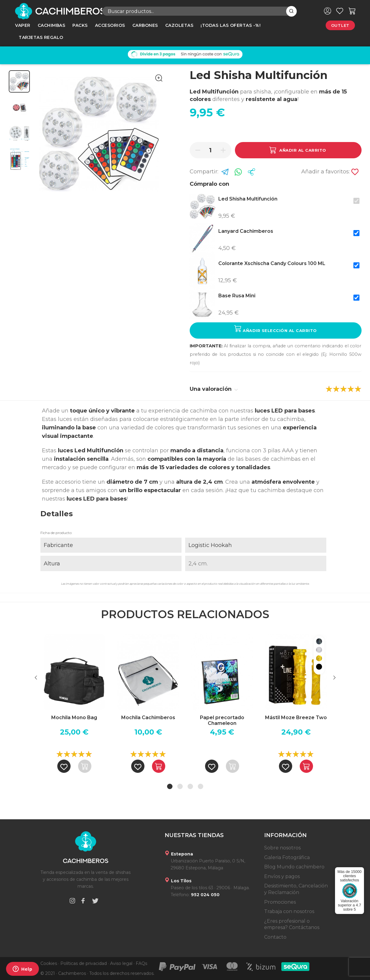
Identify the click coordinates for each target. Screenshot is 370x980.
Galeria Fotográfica (287, 857)
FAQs (141, 963)
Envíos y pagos (282, 876)
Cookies (49, 963)
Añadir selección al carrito (276, 329)
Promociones (280, 902)
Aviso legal (121, 963)
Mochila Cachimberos (148, 718)
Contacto (275, 937)
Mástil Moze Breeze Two (296, 718)
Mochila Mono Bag (74, 718)
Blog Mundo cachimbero (294, 867)
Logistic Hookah (210, 545)
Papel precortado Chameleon (222, 720)
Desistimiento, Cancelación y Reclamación (296, 889)
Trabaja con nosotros (289, 911)
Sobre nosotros (282, 848)
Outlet (340, 25)
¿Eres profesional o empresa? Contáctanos (292, 924)
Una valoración (214, 389)
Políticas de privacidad (84, 963)
